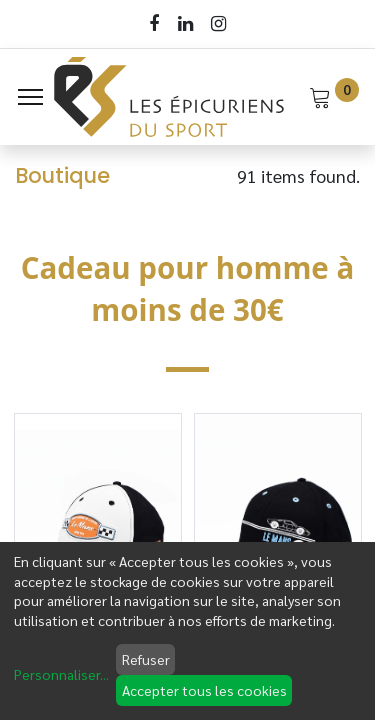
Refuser (146, 659)
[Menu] (30, 97)
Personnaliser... (61, 674)
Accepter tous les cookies (204, 690)
